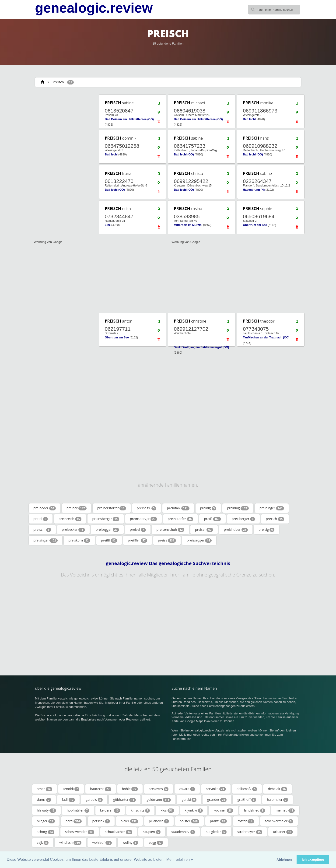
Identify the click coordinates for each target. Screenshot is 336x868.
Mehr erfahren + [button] (180, 859)
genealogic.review (94, 8)
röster (246, 821)
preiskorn (79, 540)
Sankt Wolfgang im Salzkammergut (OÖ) (201, 347)
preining (238, 508)
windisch (70, 843)
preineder (45, 508)
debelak (278, 789)
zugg (156, 843)
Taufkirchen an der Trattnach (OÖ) (266, 337)
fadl (68, 800)
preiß (212, 519)
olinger (46, 821)
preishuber (236, 530)
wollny (130, 843)
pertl (74, 821)
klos (167, 810)
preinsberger (106, 519)
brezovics (159, 789)
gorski (189, 800)
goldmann (159, 800)
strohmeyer (250, 832)
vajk (43, 843)
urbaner (283, 832)
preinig (208, 508)
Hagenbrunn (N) (254, 190)
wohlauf (102, 843)
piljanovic (159, 821)
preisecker (73, 530)
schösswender (80, 832)
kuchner (223, 810)
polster (189, 821)
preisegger (107, 530)
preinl (41, 519)
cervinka (216, 789)
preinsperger (143, 519)
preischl (42, 530)
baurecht (101, 789)
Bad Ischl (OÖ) (184, 155)
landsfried (255, 810)
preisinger (45, 540)
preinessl (147, 508)
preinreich (70, 519)
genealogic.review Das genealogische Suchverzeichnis (168, 563)
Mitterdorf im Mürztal (188, 225)
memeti (285, 810)
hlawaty (46, 810)
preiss (167, 540)
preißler (138, 540)
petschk (101, 821)
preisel (138, 530)
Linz (108, 225)
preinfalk (178, 508)
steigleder (216, 832)
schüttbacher (119, 832)
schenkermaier (279, 821)
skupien (152, 832)
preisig (266, 530)
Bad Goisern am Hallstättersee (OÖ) (129, 119)
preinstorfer (181, 519)
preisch (275, 519)
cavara (187, 789)
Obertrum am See (255, 225)
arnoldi (71, 789)
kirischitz (140, 810)
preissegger (199, 540)
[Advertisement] (63, 164)
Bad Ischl (249, 119)
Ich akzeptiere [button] (313, 860)
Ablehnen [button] (284, 860)
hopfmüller (78, 810)
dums (44, 800)
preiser (204, 530)
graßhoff (247, 800)
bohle (130, 789)
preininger (272, 508)
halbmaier (278, 800)
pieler (129, 821)
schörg (46, 832)
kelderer (110, 810)
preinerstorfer (112, 508)
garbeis (94, 800)
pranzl (218, 821)
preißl (109, 540)
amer (45, 789)
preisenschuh (170, 530)
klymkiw (194, 810)
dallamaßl (247, 789)
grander (217, 800)
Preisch (58, 82)
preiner (77, 508)
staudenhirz (183, 832)
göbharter (125, 800)
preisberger (243, 519)
